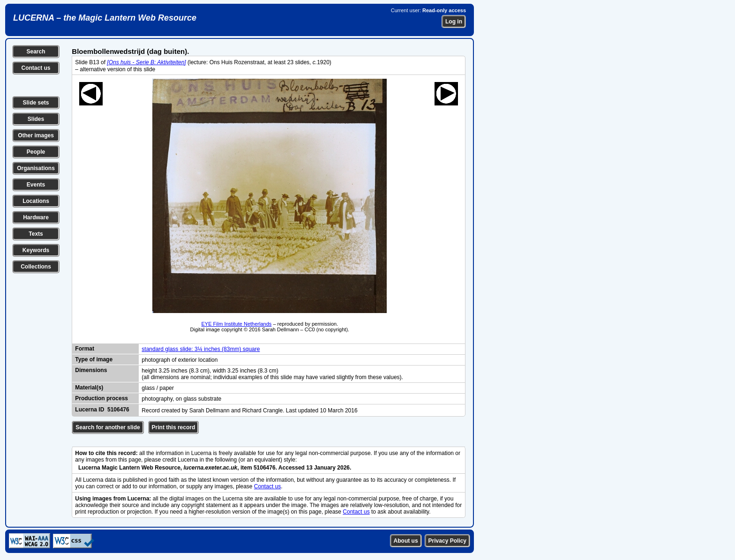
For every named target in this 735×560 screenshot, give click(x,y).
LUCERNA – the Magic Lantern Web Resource (105, 18)
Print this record (174, 427)
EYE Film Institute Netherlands (237, 324)
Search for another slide (108, 427)
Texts (36, 234)
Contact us (36, 68)
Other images (36, 135)
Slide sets (36, 103)
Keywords (36, 250)
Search (36, 52)
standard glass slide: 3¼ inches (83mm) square (201, 349)
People (36, 152)
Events (36, 185)
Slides (36, 119)
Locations (36, 201)
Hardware (36, 217)
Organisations (36, 168)
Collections (36, 267)
